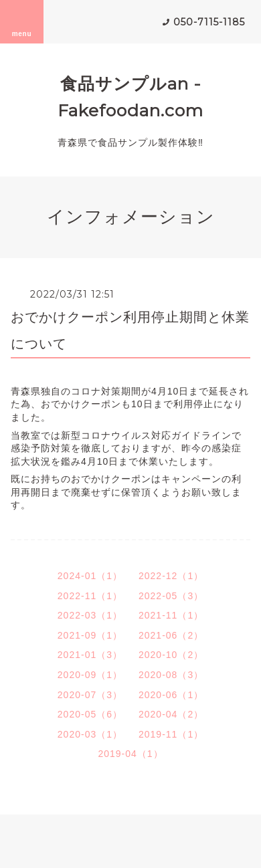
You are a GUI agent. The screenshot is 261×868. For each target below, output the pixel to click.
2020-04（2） (171, 714)
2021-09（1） (90, 635)
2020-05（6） (90, 714)
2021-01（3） (90, 655)
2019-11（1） (171, 734)
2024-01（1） (90, 576)
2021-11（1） (171, 615)
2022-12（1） (171, 576)
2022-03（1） (90, 615)
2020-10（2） (171, 655)
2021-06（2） (171, 635)
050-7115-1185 (209, 22)
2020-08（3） (171, 675)
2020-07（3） (90, 695)
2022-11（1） (90, 596)
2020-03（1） (90, 734)
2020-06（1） (171, 695)
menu (22, 21)
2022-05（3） (171, 596)
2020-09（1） (90, 675)
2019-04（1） (130, 754)
